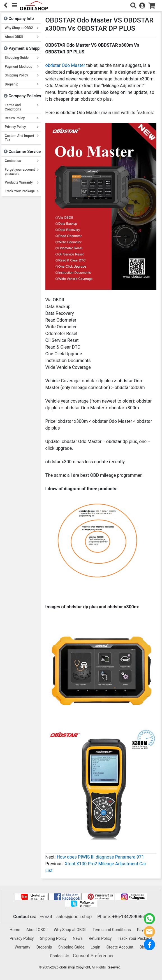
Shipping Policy (22, 75)
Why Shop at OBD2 (22, 28)
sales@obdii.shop (74, 917)
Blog (144, 947)
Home (15, 930)
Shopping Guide (22, 58)
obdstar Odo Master (65, 65)
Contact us (22, 161)
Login (95, 947)
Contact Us (60, 956)
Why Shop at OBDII (70, 930)
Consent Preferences (94, 956)
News (77, 938)
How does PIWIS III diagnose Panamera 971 (100, 857)
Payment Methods (22, 67)
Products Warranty (22, 182)
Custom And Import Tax (22, 138)
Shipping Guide (71, 947)
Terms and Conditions (22, 107)
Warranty (22, 947)
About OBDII (22, 37)
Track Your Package (22, 191)
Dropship (22, 84)
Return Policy (22, 118)
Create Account (120, 947)
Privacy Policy (22, 127)
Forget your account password (22, 171)
